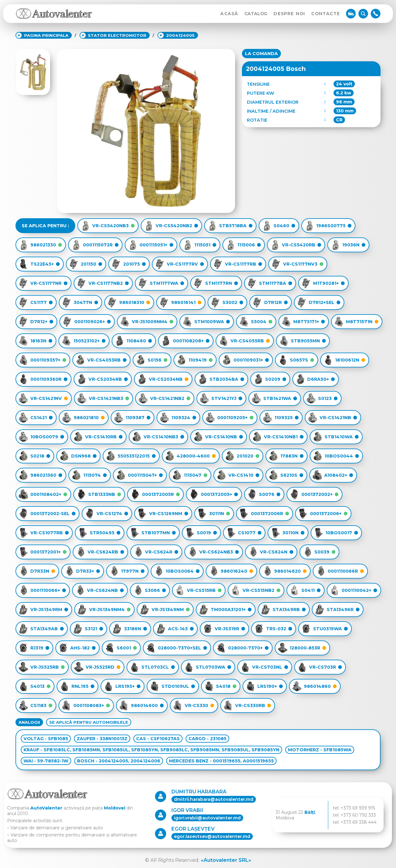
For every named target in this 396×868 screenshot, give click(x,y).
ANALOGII (29, 722)
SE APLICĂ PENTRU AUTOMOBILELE (89, 722)
